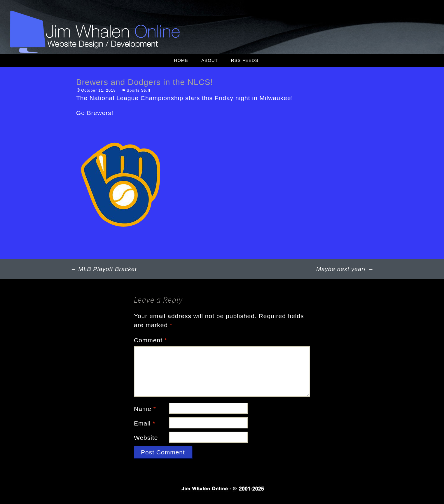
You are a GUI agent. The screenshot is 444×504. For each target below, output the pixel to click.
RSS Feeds (245, 60)
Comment (151, 340)
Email (145, 423)
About (210, 60)
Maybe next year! (345, 269)
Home (181, 60)
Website (146, 438)
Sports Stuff (138, 90)
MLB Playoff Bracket (104, 269)
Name (145, 409)
